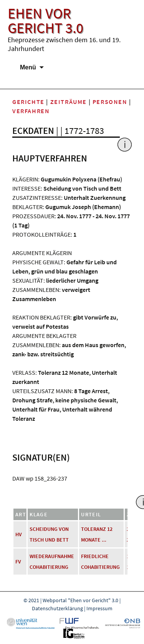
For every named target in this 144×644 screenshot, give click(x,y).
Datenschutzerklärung (57, 608)
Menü (28, 67)
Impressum (99, 608)
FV (18, 562)
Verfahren (31, 111)
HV (19, 534)
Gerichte (28, 102)
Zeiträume (69, 102)
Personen (110, 102)
